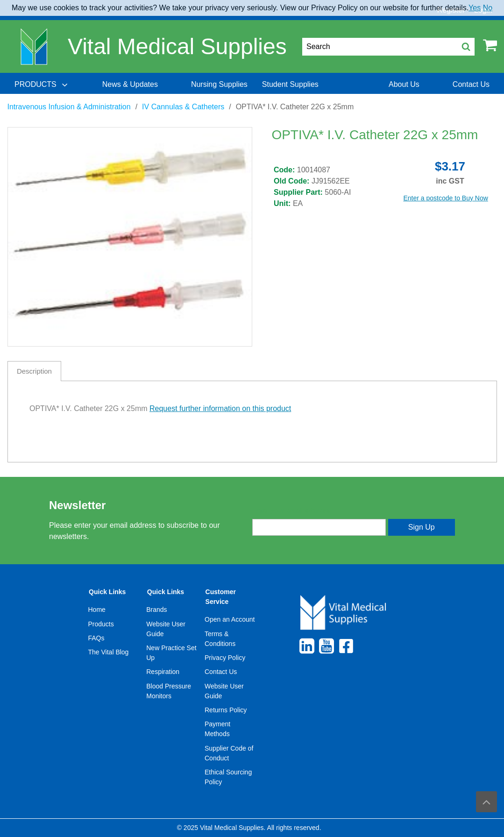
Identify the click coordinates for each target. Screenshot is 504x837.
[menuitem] (42, 85)
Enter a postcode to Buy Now (446, 198)
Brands (156, 610)
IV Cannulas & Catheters (183, 107)
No (488, 8)
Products (101, 624)
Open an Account (230, 619)
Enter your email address (291, 511)
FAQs (96, 638)
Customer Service (221, 597)
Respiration (163, 672)
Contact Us (221, 672)
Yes (475, 8)
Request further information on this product (220, 408)
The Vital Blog (109, 652)
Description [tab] (34, 371)
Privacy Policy (225, 658)
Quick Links (107, 592)
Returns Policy (226, 710)
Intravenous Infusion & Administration (69, 107)
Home (97, 610)
